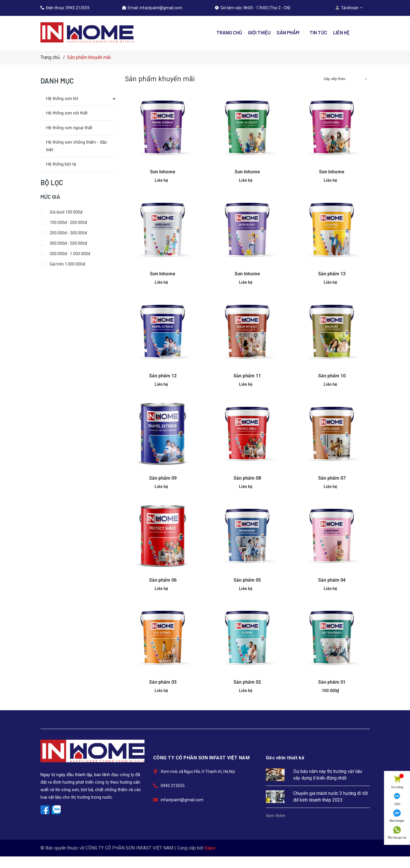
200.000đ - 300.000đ (64, 233)
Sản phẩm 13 (332, 274)
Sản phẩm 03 (163, 682)
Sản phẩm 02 (247, 682)
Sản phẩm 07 (332, 478)
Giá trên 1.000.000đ (63, 264)
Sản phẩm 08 (247, 478)
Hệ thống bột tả (61, 164)
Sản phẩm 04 (332, 580)
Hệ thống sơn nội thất (67, 113)
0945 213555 (78, 8)
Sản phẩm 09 (163, 478)
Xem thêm (276, 816)
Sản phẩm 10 (332, 376)
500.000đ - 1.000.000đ (65, 254)
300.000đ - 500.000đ (64, 243)
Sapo (210, 848)
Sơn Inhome (163, 172)
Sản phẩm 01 (332, 682)
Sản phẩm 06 (163, 580)
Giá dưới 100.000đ (61, 212)
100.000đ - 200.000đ (64, 222)
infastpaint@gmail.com (161, 8)
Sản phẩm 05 (247, 580)
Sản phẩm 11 (247, 376)
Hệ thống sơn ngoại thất (69, 128)
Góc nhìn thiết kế (285, 758)
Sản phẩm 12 (163, 376)
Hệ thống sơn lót (62, 99)
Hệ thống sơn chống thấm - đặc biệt (77, 146)
